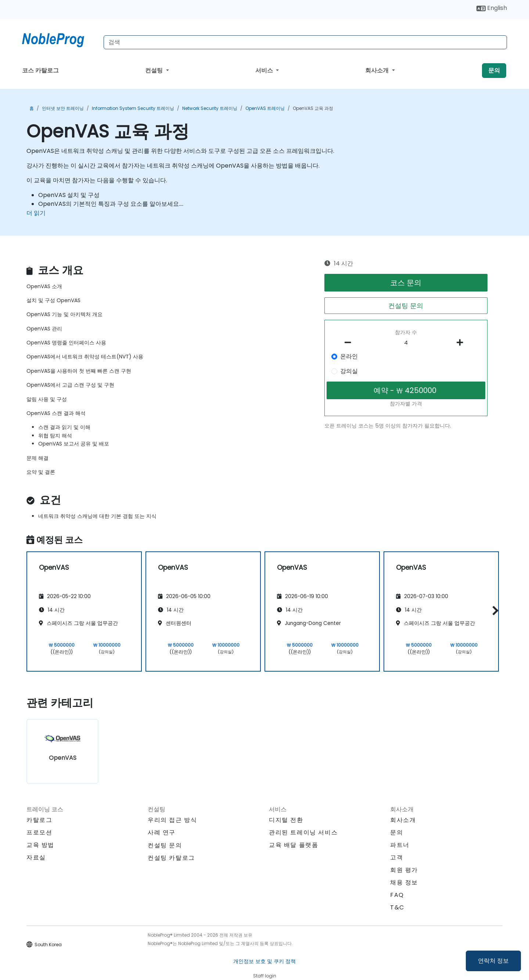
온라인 (349, 356)
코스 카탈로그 (40, 70)
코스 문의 (406, 283)
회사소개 (378, 70)
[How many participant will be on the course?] (406, 343)
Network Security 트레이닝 (210, 108)
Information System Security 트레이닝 (133, 108)
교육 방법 (40, 845)
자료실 (36, 857)
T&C (397, 907)
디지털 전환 (286, 820)
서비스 (265, 70)
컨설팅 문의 (406, 306)
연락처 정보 (493, 961)
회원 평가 (404, 870)
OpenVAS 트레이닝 (265, 108)
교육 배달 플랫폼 (294, 845)
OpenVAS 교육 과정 (313, 108)
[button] (494, 610)
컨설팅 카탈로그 (171, 858)
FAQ (397, 895)
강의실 (349, 371)
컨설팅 (155, 70)
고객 (397, 857)
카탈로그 (39, 820)
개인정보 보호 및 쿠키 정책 (264, 961)
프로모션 (39, 832)
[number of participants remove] (350, 343)
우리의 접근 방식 (172, 820)
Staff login (265, 976)
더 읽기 (36, 213)
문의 (494, 70)
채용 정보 (404, 882)
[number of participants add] (462, 343)
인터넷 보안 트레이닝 (63, 108)
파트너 (400, 845)
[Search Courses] (305, 42)
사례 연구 (162, 832)
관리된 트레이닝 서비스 (303, 832)
